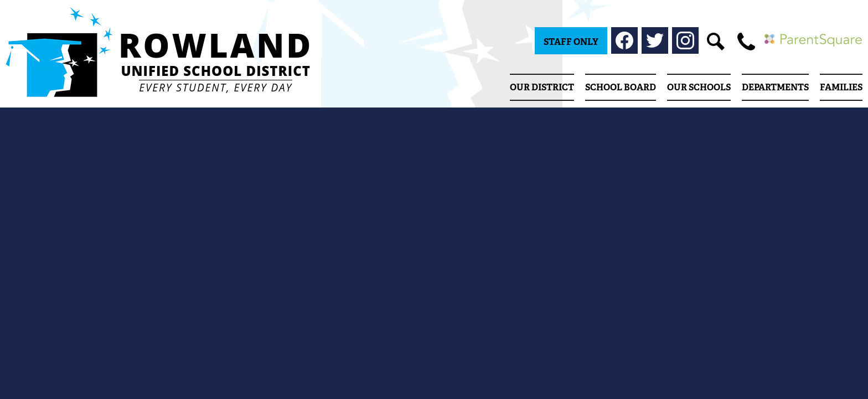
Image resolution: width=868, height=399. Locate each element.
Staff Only (571, 42)
